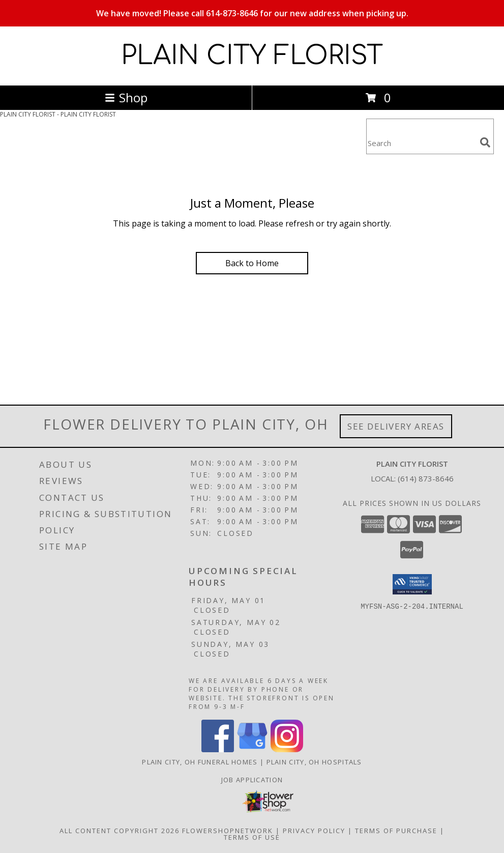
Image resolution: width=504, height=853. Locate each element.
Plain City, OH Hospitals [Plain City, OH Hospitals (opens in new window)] (314, 762)
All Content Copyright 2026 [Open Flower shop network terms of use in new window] (120, 831)
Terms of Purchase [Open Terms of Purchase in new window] (396, 831)
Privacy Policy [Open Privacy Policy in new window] (314, 831)
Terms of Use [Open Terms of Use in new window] (252, 837)
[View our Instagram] (287, 749)
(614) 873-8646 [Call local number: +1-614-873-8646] (426, 478)
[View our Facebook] (218, 749)
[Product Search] (421, 143)
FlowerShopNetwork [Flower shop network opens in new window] (228, 831)
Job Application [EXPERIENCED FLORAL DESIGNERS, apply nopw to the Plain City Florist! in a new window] (252, 780)
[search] (485, 143)
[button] (412, 584)
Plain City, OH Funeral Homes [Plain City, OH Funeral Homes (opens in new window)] (200, 762)
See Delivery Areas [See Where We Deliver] (396, 426)
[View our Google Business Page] (252, 749)
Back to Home (252, 263)
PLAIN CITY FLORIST (252, 56)
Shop (126, 97)
